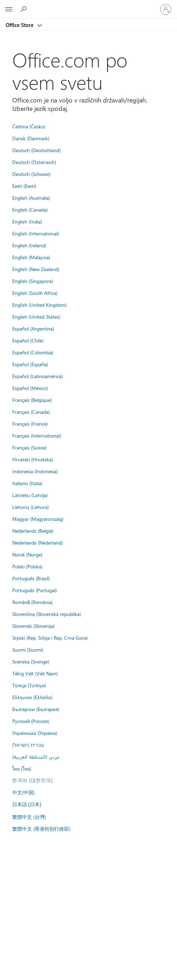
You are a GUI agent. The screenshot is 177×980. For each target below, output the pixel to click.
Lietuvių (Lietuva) (30, 507)
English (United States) (36, 317)
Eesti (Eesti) (24, 186)
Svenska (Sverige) (31, 661)
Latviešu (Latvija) (30, 495)
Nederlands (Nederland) (38, 542)
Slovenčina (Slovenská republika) (47, 614)
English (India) (27, 221)
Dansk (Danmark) (31, 138)
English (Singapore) (33, 281)
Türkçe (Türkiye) (29, 685)
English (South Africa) (35, 293)
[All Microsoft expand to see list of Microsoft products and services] (9, 9)
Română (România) (33, 602)
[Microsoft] (88, 5)
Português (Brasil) (31, 578)
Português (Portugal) (35, 590)
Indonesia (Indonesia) (35, 471)
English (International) (36, 233)
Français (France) (30, 424)
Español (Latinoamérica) (38, 376)
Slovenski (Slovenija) (33, 626)
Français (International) (37, 435)
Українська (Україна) (35, 733)
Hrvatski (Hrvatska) (33, 459)
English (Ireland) (29, 245)
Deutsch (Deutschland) (36, 150)
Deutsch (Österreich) (34, 162)
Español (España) (30, 364)
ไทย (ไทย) (22, 768)
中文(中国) (23, 792)
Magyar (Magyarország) (38, 519)
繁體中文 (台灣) (29, 817)
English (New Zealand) (36, 269)
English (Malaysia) (31, 257)
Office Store (20, 25)
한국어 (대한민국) (33, 780)
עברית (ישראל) (28, 745)
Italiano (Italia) (27, 483)
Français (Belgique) (32, 400)
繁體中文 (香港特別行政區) (41, 829)
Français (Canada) (31, 412)
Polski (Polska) (27, 566)
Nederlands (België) (33, 531)
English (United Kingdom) (39, 305)
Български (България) (36, 709)
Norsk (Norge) (27, 554)
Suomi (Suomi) (28, 649)
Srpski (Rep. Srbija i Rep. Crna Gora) (50, 638)
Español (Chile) (28, 340)
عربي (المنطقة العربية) (36, 757)
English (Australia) (31, 198)
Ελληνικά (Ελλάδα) (32, 697)
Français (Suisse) (29, 447)
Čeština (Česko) (29, 126)
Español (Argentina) (33, 328)
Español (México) (30, 388)
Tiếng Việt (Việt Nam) (35, 673)
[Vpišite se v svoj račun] (166, 9)
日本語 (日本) (27, 805)
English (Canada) (30, 210)
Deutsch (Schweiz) (31, 174)
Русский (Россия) (31, 721)
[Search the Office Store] (25, 9)
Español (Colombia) (33, 352)
